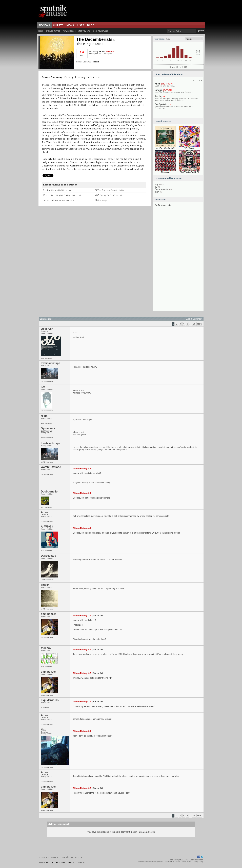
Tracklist (96, 62)
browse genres (53, 31)
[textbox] (182, 31)
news (70, 25)
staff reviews (84, 31)
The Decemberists (96, 39)
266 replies (108, 54)
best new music (100, 31)
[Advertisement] (178, 260)
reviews (44, 25)
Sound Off (98, 615)
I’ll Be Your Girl (189, 148)
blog (91, 25)
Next (199, 324)
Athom (102, 52)
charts (58, 25)
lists (81, 25)
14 (194, 324)
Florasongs (165, 172)
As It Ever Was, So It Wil (165, 148)
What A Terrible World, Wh (189, 172)
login (41, 31)
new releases (69, 31)
